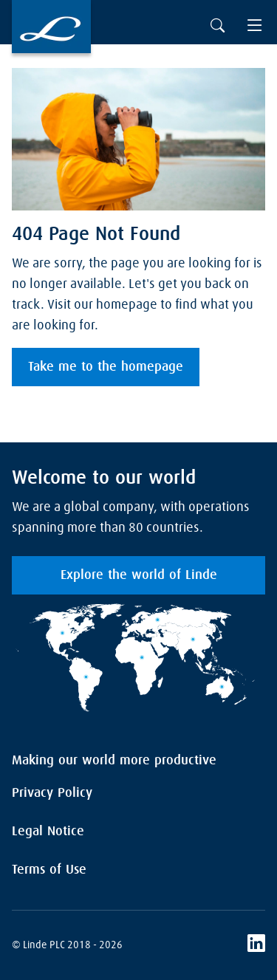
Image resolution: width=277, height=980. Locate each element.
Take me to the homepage (106, 367)
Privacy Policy (52, 793)
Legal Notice (48, 832)
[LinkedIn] (256, 945)
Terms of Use (49, 870)
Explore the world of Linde (139, 575)
